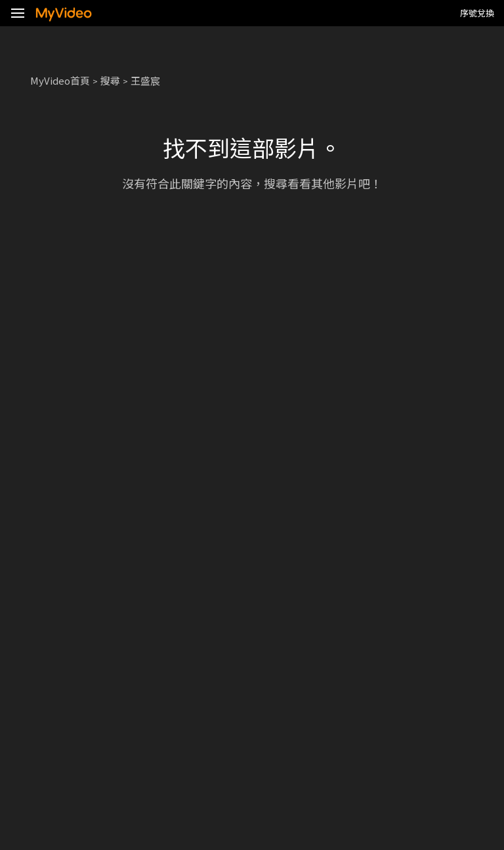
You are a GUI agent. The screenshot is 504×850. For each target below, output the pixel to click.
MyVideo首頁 (60, 80)
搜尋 (110, 80)
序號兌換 (477, 13)
